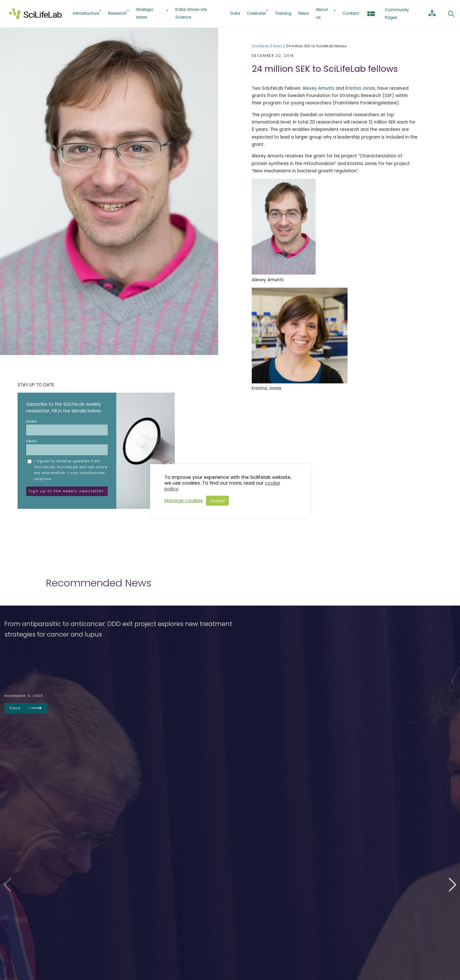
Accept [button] (217, 501)
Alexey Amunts (318, 88)
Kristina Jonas (360, 88)
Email (67, 447)
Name (67, 427)
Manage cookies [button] (184, 501)
